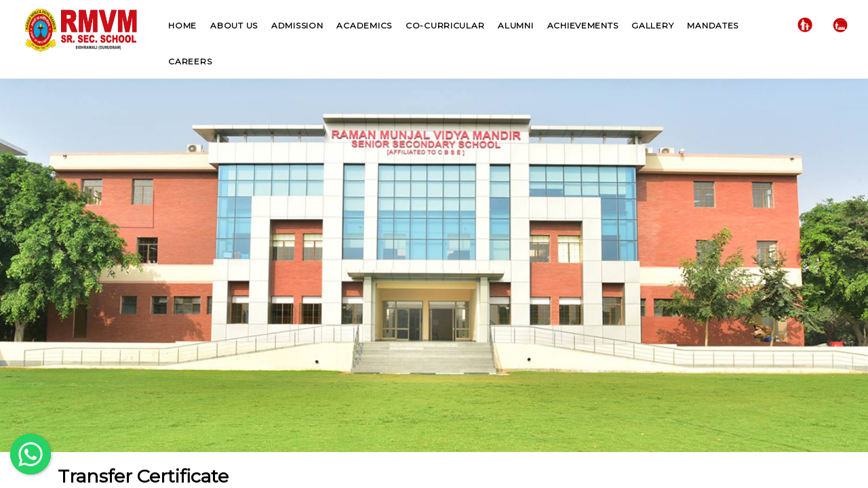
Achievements (583, 25)
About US (234, 25)
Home (182, 25)
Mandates (713, 25)
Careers (190, 61)
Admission (297, 25)
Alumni (515, 25)
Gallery (652, 25)
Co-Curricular (445, 25)
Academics (364, 25)
